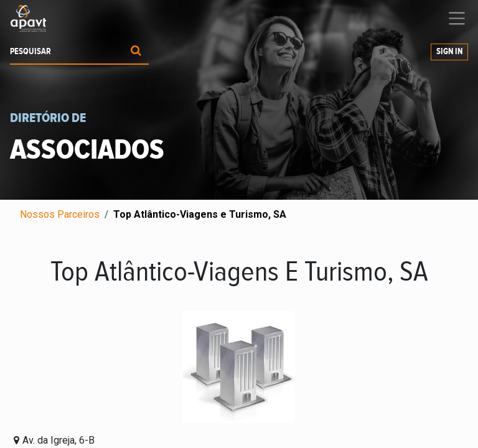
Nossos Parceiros (60, 214)
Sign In (449, 52)
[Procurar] (136, 52)
